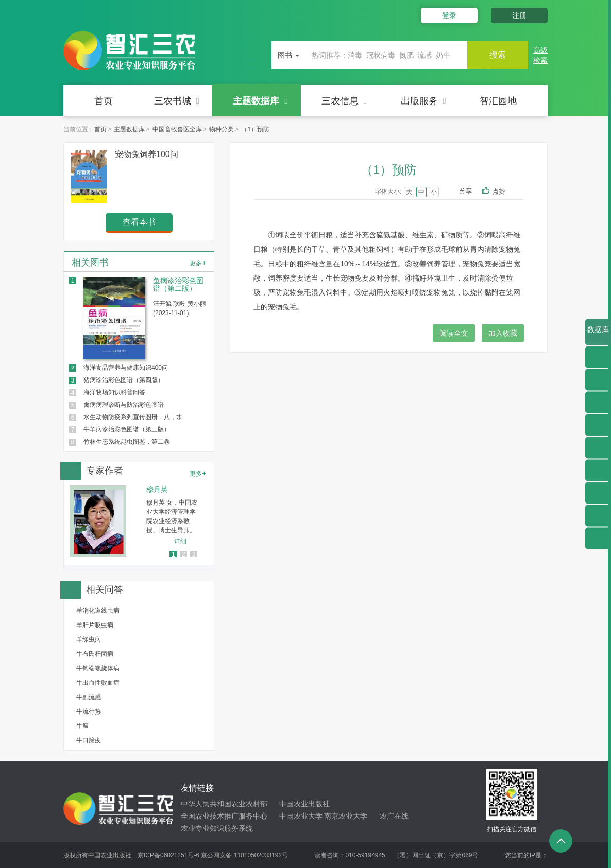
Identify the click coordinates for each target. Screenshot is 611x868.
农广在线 (394, 816)
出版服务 (424, 101)
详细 (180, 541)
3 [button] (194, 554)
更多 (198, 263)
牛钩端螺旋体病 (98, 668)
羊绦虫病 (89, 639)
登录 (449, 15)
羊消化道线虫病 (98, 611)
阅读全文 (454, 333)
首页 (104, 101)
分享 (466, 191)
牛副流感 (89, 697)
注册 (519, 15)
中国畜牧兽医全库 (177, 129)
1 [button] (173, 554)
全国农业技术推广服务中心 (224, 816)
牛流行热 (89, 711)
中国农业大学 (301, 816)
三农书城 (177, 101)
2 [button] (184, 554)
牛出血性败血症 (98, 683)
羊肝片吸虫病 (95, 625)
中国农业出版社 (304, 804)
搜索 (497, 55)
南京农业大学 (346, 816)
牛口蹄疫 (89, 740)
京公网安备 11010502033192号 (244, 855)
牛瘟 (82, 726)
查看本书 (139, 222)
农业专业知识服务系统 (217, 828)
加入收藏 (503, 333)
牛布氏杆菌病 (95, 654)
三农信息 (344, 101)
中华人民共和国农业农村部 (224, 804)
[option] (139, 521)
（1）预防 (255, 129)
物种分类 (222, 129)
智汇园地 (498, 101)
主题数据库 (260, 101)
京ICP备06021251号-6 (168, 855)
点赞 (506, 192)
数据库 (598, 335)
